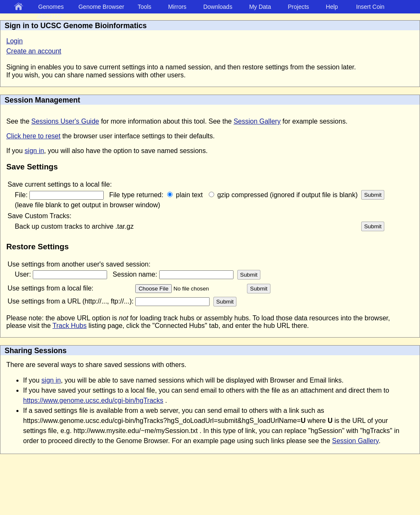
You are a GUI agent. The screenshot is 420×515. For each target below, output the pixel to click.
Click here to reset (33, 136)
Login (14, 41)
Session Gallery (257, 121)
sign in (34, 151)
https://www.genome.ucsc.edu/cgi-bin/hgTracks (93, 400)
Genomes (51, 7)
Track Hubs (70, 326)
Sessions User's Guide (65, 121)
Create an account (34, 51)
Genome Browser (101, 7)
